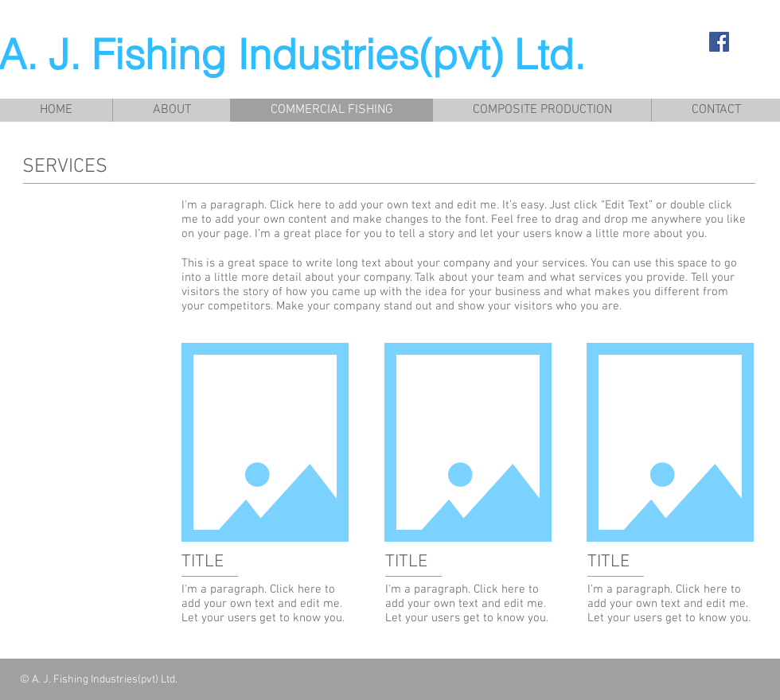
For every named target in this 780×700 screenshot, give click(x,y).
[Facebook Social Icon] (719, 42)
